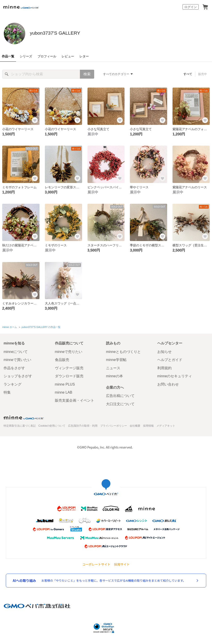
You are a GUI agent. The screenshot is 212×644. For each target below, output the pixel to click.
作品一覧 (8, 56)
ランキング (12, 383)
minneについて (16, 351)
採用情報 (148, 425)
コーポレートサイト (96, 563)
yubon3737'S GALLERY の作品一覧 (41, 327)
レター (84, 56)
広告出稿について (120, 395)
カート (205, 7)
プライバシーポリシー (114, 425)
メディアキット (166, 425)
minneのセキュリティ (175, 375)
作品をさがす (14, 367)
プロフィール (47, 56)
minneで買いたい (17, 359)
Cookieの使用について (52, 425)
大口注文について (120, 403)
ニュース (113, 367)
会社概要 (135, 425)
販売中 (203, 74)
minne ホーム (10, 327)
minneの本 (114, 375)
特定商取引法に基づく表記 (20, 425)
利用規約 (164, 367)
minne (24, 417)
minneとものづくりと (123, 351)
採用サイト (122, 563)
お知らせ (164, 351)
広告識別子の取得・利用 (83, 425)
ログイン (191, 7)
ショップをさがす (18, 375)
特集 (7, 391)
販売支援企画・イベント (75, 400)
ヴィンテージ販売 (69, 367)
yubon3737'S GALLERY (78, 33)
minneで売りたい (69, 351)
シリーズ (26, 56)
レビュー (68, 56)
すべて (188, 74)
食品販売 (62, 359)
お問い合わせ (168, 383)
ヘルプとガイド (170, 359)
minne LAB (64, 391)
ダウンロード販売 (69, 375)
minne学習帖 (116, 359)
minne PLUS (65, 383)
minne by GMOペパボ (21, 7)
